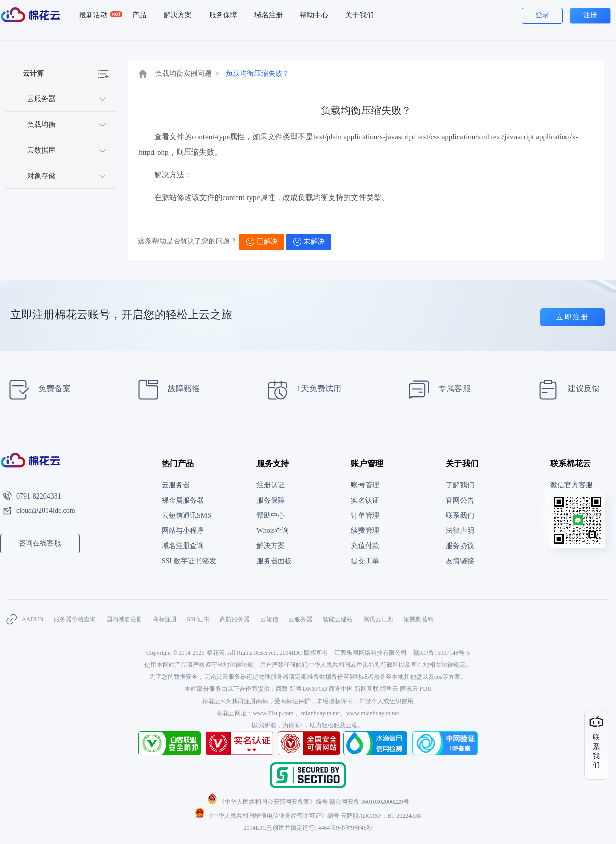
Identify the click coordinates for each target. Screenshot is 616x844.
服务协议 (460, 546)
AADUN (33, 619)
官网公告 (460, 500)
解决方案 (178, 15)
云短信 (269, 619)
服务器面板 (274, 561)
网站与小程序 (183, 531)
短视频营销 (419, 619)
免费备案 (37, 390)
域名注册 (269, 15)
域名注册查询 (183, 546)
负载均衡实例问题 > (187, 73)
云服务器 (176, 485)
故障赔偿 (166, 390)
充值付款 (365, 546)
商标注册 (165, 619)
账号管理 (365, 485)
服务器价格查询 (75, 619)
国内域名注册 (124, 619)
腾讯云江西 (378, 619)
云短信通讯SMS (186, 515)
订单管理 (365, 515)
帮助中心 (314, 15)
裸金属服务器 (183, 500)
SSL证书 (198, 619)
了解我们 (460, 485)
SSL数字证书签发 (189, 561)
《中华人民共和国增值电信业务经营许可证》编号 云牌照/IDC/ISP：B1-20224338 (308, 816)
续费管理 (365, 531)
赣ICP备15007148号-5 (442, 653)
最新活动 (98, 15)
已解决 (262, 242)
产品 (139, 15)
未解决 (309, 242)
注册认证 (271, 485)
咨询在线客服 (40, 543)
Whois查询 (273, 531)
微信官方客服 (572, 485)
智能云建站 (338, 619)
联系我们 (460, 515)
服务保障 (223, 15)
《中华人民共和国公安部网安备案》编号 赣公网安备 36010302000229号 (308, 802)
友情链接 (460, 561)
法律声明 (460, 531)
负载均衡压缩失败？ (258, 73)
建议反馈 (566, 390)
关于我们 (360, 15)
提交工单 (365, 561)
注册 (590, 15)
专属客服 (437, 390)
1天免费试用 (301, 390)
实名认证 (365, 500)
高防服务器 (235, 619)
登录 (542, 15)
